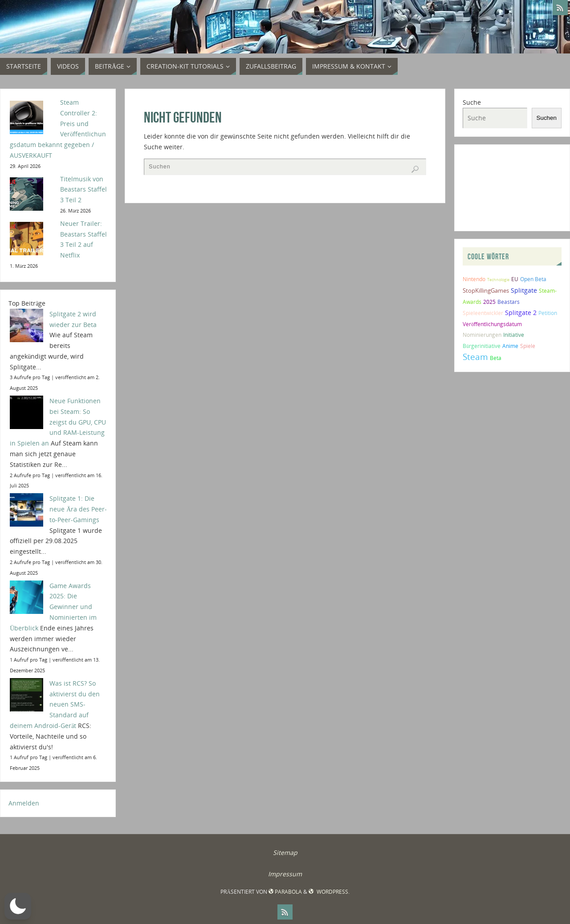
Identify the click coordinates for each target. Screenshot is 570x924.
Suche (472, 102)
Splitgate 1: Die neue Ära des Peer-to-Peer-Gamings (78, 509)
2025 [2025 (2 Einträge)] (489, 302)
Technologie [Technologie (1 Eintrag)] (498, 280)
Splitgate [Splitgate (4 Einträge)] (524, 290)
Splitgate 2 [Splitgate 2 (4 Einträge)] (521, 313)
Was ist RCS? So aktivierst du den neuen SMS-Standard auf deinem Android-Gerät (55, 704)
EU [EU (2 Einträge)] (515, 279)
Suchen (547, 118)
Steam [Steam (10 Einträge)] (475, 357)
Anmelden (24, 803)
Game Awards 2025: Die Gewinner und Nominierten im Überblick (53, 607)
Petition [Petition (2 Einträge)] (548, 313)
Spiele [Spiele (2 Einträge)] (528, 346)
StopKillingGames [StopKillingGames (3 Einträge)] (486, 290)
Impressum (285, 874)
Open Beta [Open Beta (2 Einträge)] (533, 279)
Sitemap (285, 852)
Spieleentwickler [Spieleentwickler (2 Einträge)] (483, 313)
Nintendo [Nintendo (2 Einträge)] (474, 279)
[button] (18, 906)
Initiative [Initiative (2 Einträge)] (514, 335)
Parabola (285, 892)
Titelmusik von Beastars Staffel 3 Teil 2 (83, 190)
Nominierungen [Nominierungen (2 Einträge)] (482, 335)
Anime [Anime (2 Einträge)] (510, 346)
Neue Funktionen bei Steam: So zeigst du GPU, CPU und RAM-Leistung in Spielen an (58, 422)
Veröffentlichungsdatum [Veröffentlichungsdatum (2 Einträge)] (492, 324)
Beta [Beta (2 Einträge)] (496, 358)
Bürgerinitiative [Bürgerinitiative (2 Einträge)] (482, 346)
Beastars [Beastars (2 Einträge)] (509, 302)
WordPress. (329, 892)
